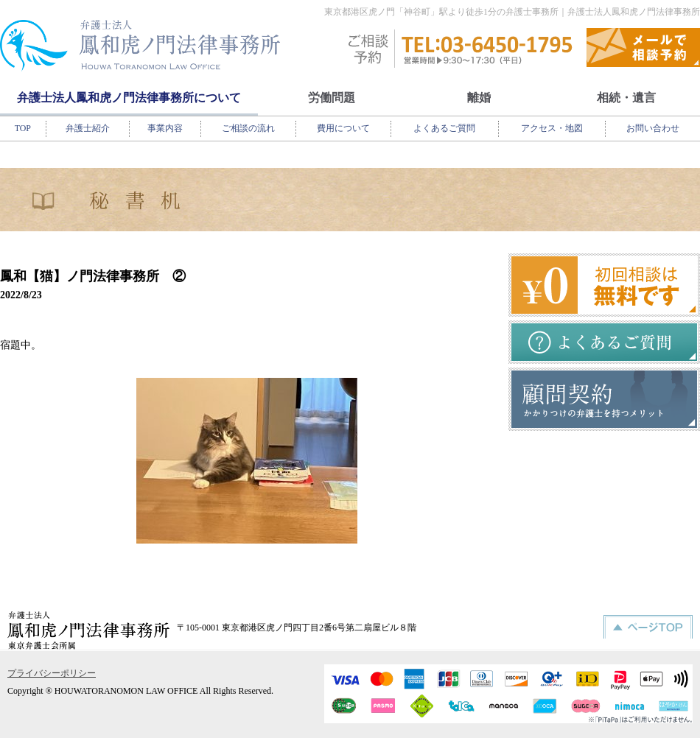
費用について (343, 128)
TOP (23, 128)
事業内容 (165, 128)
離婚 (479, 98)
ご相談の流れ (248, 128)
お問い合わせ (653, 128)
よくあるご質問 (444, 128)
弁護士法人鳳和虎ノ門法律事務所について (129, 98)
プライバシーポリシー (52, 673)
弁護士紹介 (88, 128)
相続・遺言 (626, 98)
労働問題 (332, 98)
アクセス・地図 (552, 128)
